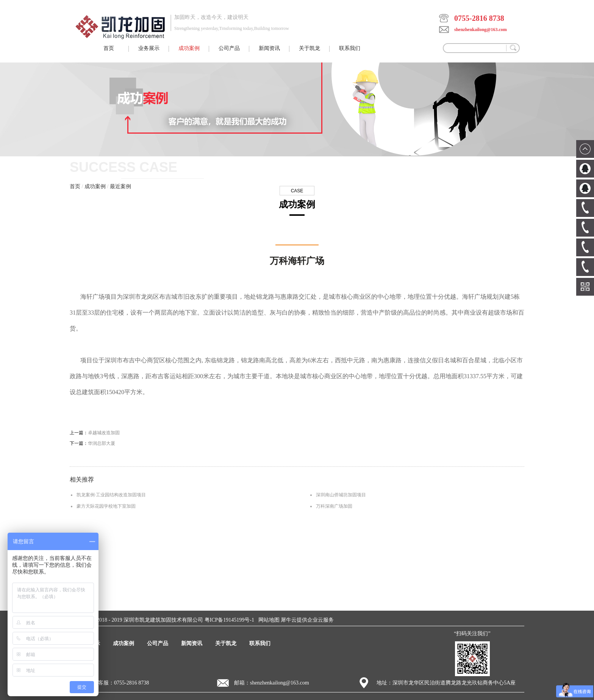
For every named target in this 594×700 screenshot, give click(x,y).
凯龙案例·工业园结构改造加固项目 (111, 495)
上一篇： (95, 433)
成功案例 (95, 186)
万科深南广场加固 (334, 506)
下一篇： (92, 443)
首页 (109, 48)
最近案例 (120, 186)
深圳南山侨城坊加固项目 (341, 495)
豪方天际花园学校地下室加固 (106, 506)
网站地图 (268, 620)
